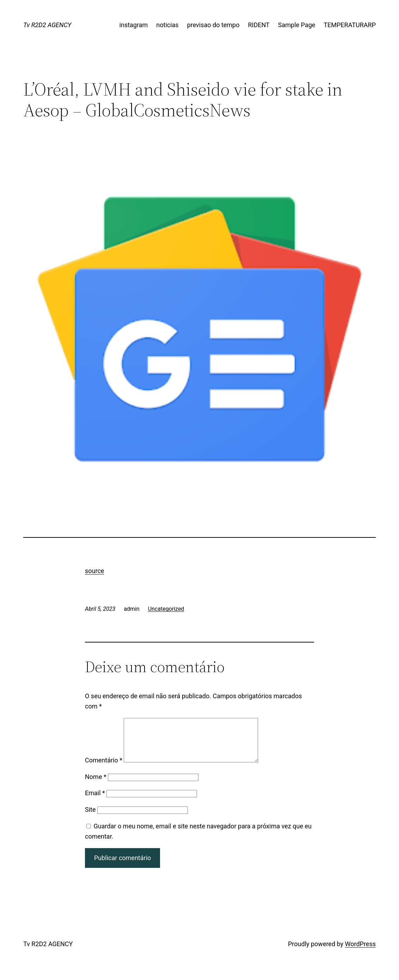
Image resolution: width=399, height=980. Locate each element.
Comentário (104, 769)
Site (90, 818)
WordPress (360, 952)
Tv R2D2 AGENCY (47, 25)
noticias (167, 25)
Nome (96, 785)
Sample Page (297, 25)
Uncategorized (166, 609)
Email (95, 801)
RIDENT (259, 25)
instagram (134, 25)
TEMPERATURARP (350, 25)
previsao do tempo (213, 25)
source (94, 571)
